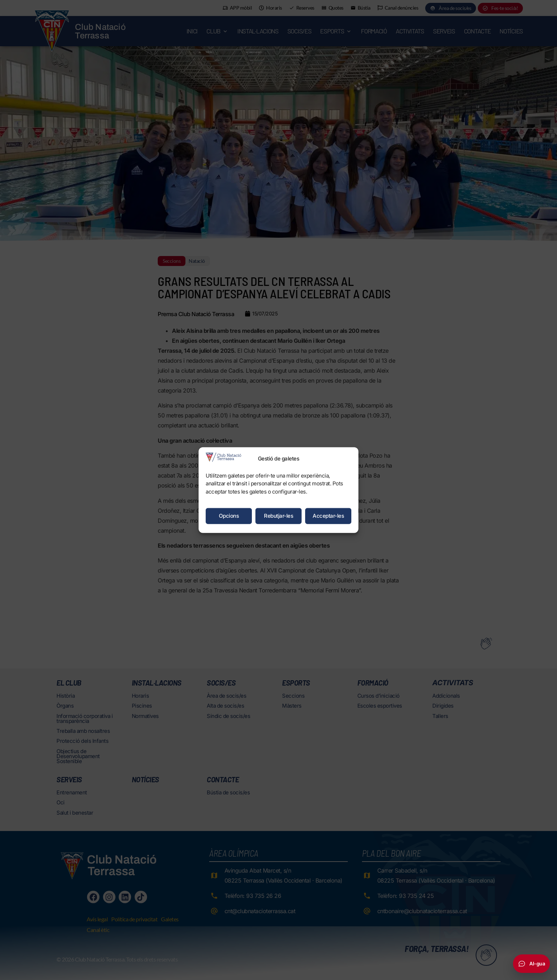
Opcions (229, 516)
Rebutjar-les (278, 516)
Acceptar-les (328, 516)
